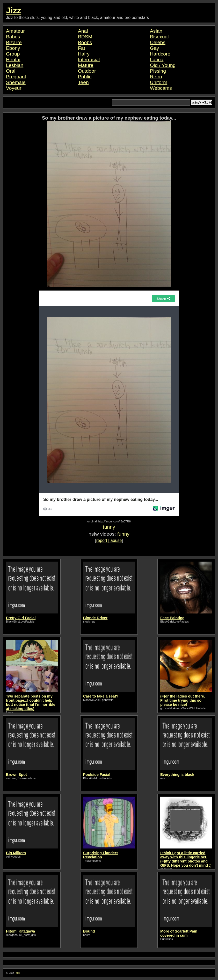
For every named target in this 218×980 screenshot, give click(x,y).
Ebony (13, 48)
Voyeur (14, 88)
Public (85, 77)
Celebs (158, 42)
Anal (83, 31)
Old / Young (163, 65)
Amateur (15, 31)
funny (109, 527)
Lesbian (15, 65)
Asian (156, 31)
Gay (154, 48)
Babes (13, 37)
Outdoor (87, 71)
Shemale (16, 82)
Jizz (14, 10)
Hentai (13, 60)
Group (13, 54)
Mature (86, 65)
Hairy (84, 54)
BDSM (85, 37)
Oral (11, 71)
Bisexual (159, 37)
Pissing (158, 71)
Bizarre (14, 42)
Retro (156, 77)
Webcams (161, 88)
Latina (157, 60)
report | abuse (109, 540)
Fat (82, 48)
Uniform (159, 82)
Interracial (89, 60)
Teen (83, 82)
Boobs (85, 42)
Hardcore (160, 54)
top (18, 973)
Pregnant (16, 77)
